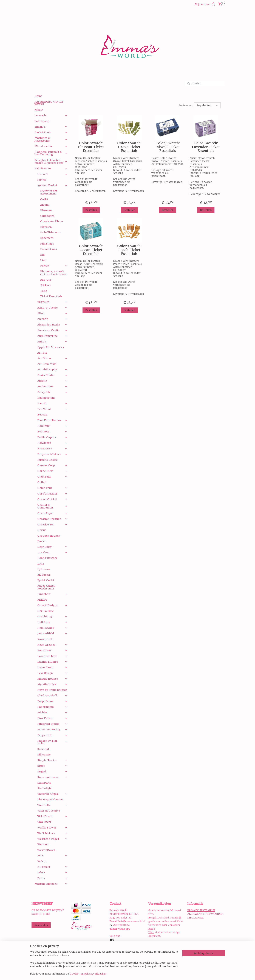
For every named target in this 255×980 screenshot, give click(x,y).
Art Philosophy (52, 370)
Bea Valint (52, 409)
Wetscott (43, 844)
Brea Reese (52, 449)
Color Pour (52, 488)
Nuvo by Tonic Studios (52, 690)
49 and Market (52, 185)
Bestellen (91, 210)
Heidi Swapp (52, 628)
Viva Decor (44, 822)
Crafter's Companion (52, 506)
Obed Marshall (52, 696)
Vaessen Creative (49, 811)
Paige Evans (52, 701)
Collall (42, 482)
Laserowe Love (52, 656)
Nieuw (39, 110)
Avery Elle (52, 392)
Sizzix (52, 766)
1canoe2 (52, 174)
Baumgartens (46, 398)
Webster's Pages (52, 839)
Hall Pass (52, 622)
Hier (151, 932)
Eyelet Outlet (46, 580)
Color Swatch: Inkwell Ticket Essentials (168, 147)
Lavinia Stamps (52, 662)
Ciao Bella (52, 477)
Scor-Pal (43, 749)
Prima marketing (52, 729)
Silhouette (44, 755)
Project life (52, 735)
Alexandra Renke (52, 325)
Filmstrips (47, 244)
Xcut (52, 856)
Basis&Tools (51, 132)
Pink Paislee (52, 718)
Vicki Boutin (52, 816)
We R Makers (52, 833)
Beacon (42, 415)
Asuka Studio (52, 375)
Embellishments (50, 232)
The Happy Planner (50, 799)
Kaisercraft (45, 639)
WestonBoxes (46, 850)
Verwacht (51, 115)
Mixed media (51, 146)
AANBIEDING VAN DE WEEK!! (49, 103)
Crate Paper (52, 513)
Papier (54, 266)
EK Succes (44, 575)
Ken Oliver (52, 650)
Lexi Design (52, 673)
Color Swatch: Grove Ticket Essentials (129, 147)
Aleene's (52, 319)
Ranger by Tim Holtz (52, 742)
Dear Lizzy (52, 547)
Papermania (52, 707)
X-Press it (52, 867)
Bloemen (46, 210)
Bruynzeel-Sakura (52, 454)
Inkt (43, 255)
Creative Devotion (52, 519)
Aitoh (52, 313)
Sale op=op (42, 121)
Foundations (49, 249)
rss (150, 973)
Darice (42, 541)
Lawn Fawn (52, 667)
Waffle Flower (52, 828)
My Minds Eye (52, 684)
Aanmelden (41, 925)
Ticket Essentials (51, 296)
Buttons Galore (47, 460)
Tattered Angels (52, 794)
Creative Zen (52, 525)
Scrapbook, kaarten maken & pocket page (51, 162)
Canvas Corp (52, 465)
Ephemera (47, 238)
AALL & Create (52, 308)
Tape (43, 291)
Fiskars (42, 600)
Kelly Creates (52, 645)
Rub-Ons (46, 280)
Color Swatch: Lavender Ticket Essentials (206, 147)
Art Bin (42, 353)
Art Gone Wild (47, 364)
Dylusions (44, 569)
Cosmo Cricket (52, 499)
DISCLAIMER (195, 918)
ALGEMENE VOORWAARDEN (205, 914)
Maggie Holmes (52, 679)
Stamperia (44, 783)
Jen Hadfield (52, 633)
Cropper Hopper (49, 536)
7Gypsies (52, 302)
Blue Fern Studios (52, 420)
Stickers (45, 285)
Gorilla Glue (46, 611)
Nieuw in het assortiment (49, 192)
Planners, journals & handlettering (51, 153)
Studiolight (45, 788)
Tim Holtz (52, 805)
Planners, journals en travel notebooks (53, 273)
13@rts (42, 180)
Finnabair (52, 594)
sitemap (142, 973)
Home (38, 96)
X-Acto (42, 861)
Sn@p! (52, 772)
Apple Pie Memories (51, 347)
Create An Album (52, 221)
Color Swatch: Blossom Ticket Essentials (91, 147)
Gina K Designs (52, 605)
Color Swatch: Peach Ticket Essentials (129, 250)
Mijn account (205, 4)
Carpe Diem (52, 471)
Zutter (52, 878)
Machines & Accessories (51, 139)
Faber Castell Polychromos (46, 587)
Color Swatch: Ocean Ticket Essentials (91, 250)
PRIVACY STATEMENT (201, 910)
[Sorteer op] (207, 105)
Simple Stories (52, 760)
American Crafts (52, 330)
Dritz (41, 564)
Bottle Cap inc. (52, 437)
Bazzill (52, 403)
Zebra (52, 873)
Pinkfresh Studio (52, 724)
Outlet (44, 199)
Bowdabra (52, 443)
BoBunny (52, 426)
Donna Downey (47, 558)
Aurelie (52, 381)
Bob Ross (52, 432)
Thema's (51, 127)
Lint (43, 260)
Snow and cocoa (52, 777)
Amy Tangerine (52, 336)
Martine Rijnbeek (51, 884)
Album (44, 205)
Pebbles (52, 713)
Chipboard (47, 216)
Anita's (52, 342)
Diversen (46, 227)
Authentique (52, 386)
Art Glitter (52, 358)
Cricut (42, 530)
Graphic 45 (52, 617)
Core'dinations (52, 494)
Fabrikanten (51, 168)
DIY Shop (52, 552)
